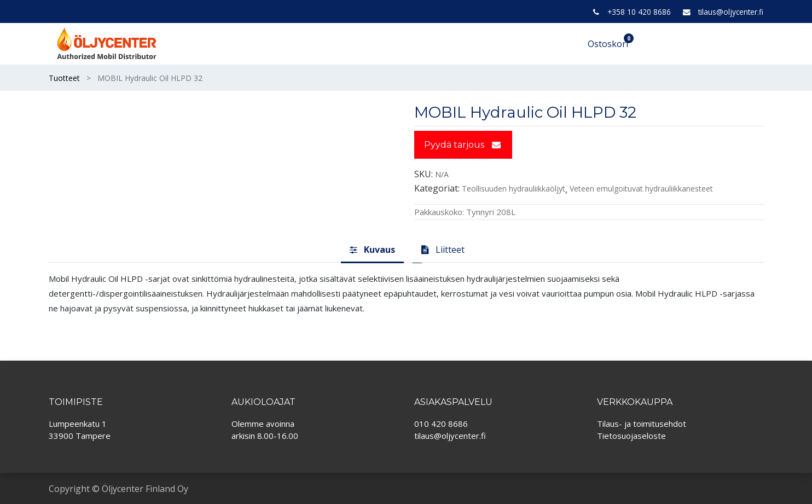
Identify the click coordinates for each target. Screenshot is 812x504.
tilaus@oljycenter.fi (731, 12)
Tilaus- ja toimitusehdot (642, 424)
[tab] (372, 250)
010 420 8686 (441, 424)
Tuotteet (64, 78)
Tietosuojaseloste (631, 436)
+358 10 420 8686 (639, 12)
